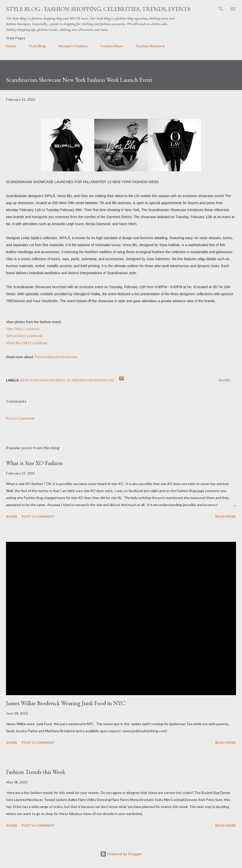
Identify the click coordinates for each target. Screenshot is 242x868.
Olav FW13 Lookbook (23, 329)
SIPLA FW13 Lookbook (24, 336)
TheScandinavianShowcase (56, 357)
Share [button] (224, 380)
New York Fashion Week (43, 380)
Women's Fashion (73, 46)
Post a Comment (20, 418)
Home (11, 46)
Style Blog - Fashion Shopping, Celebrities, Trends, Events (98, 9)
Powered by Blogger (121, 854)
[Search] (221, 9)
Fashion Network (150, 46)
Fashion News (112, 46)
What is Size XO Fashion (34, 463)
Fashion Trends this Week (35, 772)
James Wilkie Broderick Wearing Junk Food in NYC (66, 703)
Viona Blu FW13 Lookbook (27, 343)
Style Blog (37, 46)
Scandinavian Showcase (90, 380)
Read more (226, 516)
